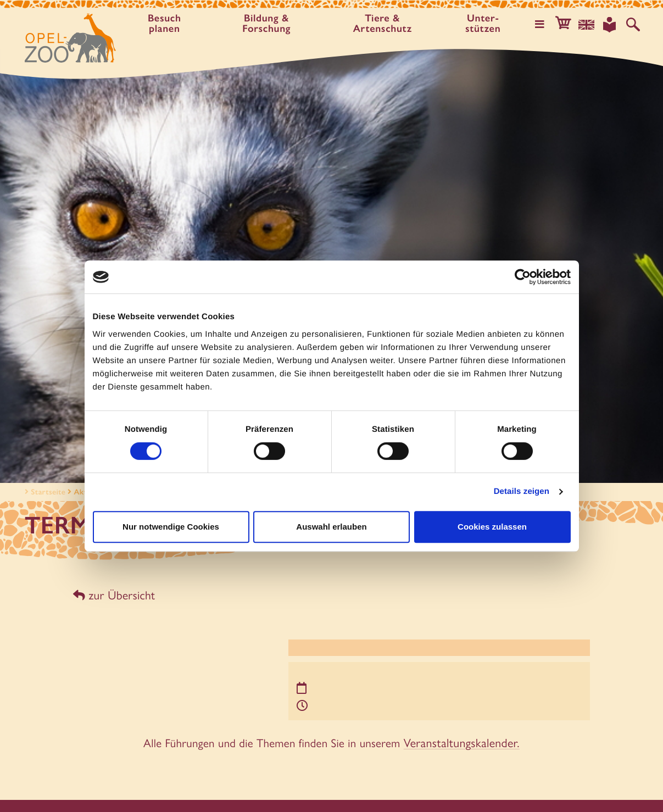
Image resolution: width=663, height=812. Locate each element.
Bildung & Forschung (268, 24)
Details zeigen (522, 491)
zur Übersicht (113, 595)
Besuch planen (165, 24)
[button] (566, 24)
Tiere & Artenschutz (385, 24)
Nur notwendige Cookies (171, 527)
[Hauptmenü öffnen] (544, 24)
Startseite (44, 492)
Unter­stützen (487, 24)
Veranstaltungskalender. (462, 740)
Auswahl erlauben (331, 527)
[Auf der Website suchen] (633, 24)
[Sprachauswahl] (589, 24)
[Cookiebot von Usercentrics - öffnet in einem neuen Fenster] (523, 277)
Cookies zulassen (492, 527)
